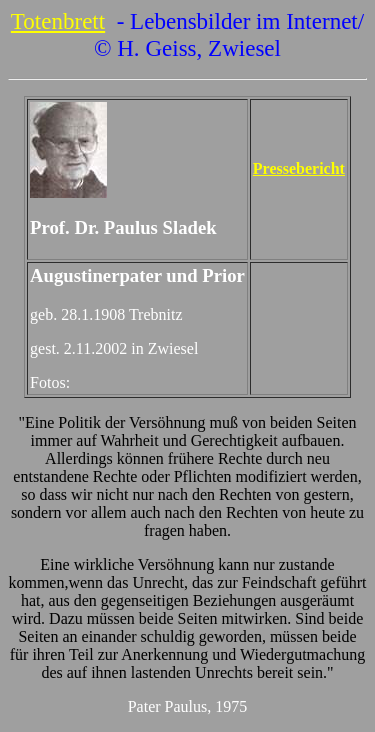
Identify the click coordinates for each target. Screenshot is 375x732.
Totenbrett (58, 21)
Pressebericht (299, 168)
